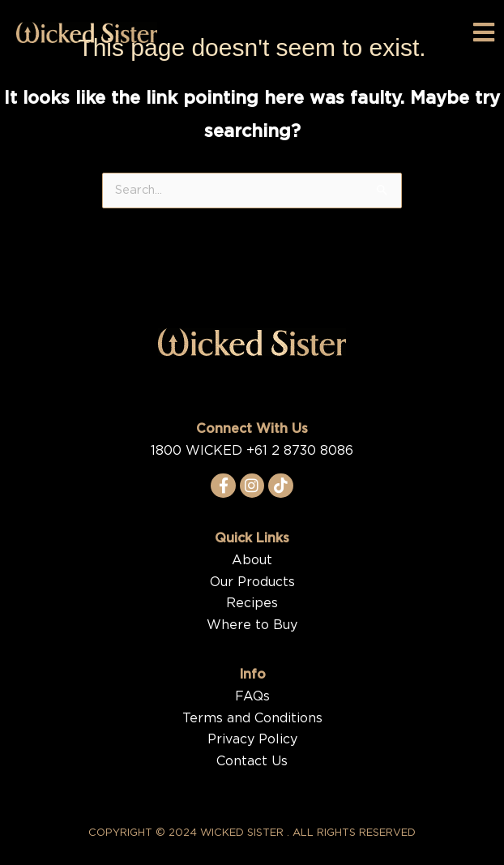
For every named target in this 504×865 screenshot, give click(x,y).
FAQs (252, 696)
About (252, 560)
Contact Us (252, 761)
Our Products (252, 582)
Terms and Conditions (252, 718)
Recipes (252, 603)
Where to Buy (252, 625)
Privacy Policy (252, 739)
